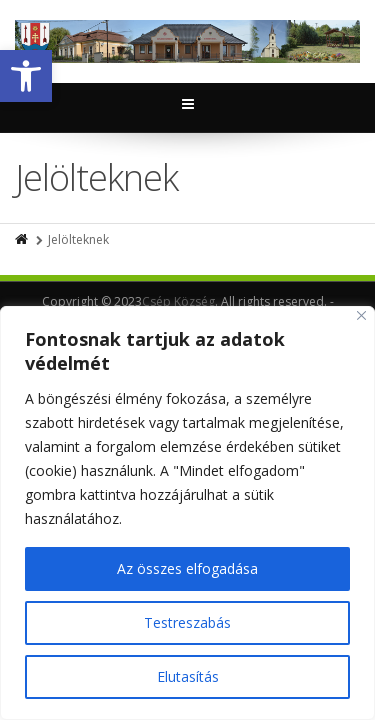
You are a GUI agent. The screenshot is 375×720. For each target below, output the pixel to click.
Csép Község (178, 301)
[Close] (361, 315)
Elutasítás (188, 676)
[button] (26, 76)
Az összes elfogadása (187, 568)
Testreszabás (187, 622)
